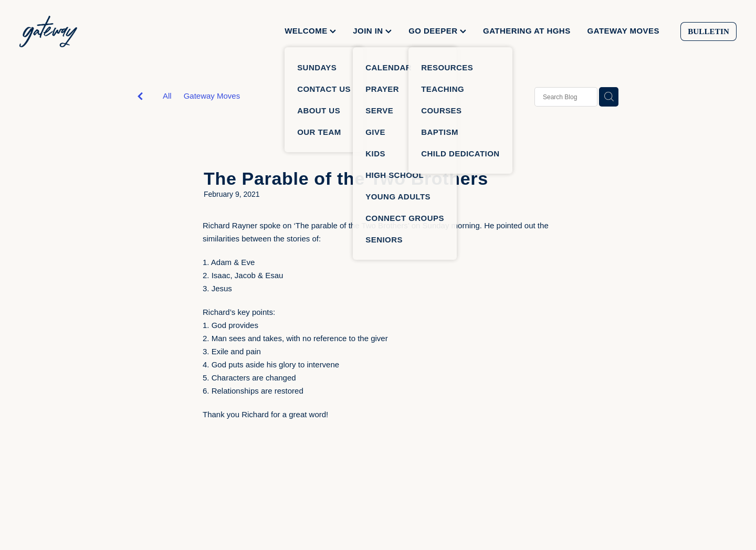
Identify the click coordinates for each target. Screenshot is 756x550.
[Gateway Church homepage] (91, 31)
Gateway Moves (212, 96)
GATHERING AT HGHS (527, 31)
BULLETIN (708, 31)
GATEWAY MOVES (623, 31)
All (167, 96)
